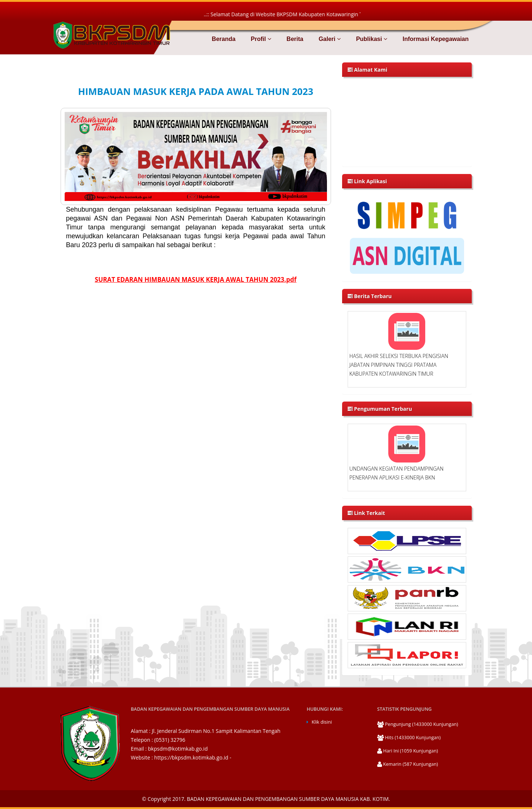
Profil (260, 39)
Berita (294, 39)
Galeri (329, 39)
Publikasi (371, 39)
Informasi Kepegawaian (435, 39)
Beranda (224, 39)
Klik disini (322, 722)
